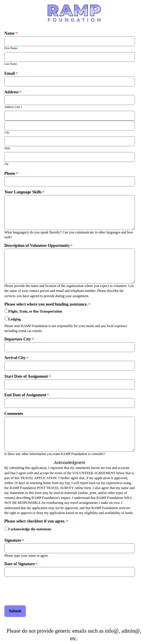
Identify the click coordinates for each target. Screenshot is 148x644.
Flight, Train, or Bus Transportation (35, 311)
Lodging (15, 319)
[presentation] (49, 591)
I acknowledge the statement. (30, 529)
